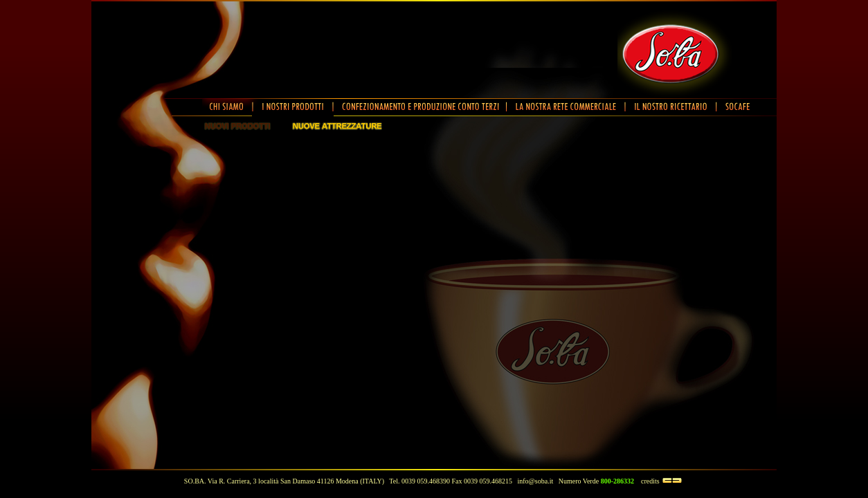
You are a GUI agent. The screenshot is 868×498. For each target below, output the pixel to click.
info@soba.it (536, 481)
